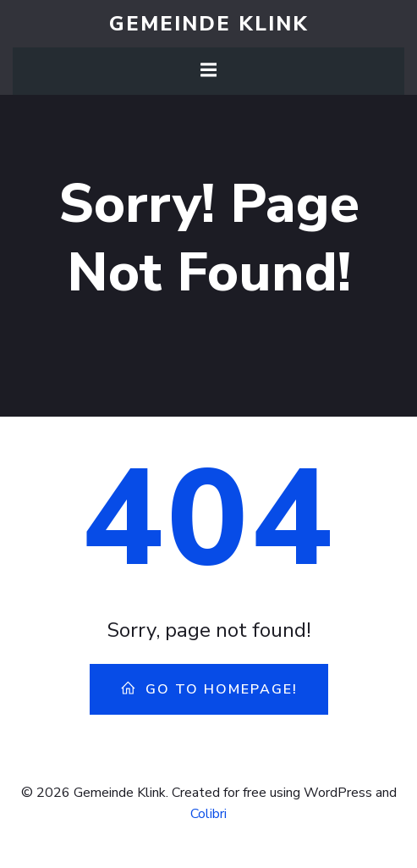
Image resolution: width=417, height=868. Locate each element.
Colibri (208, 814)
